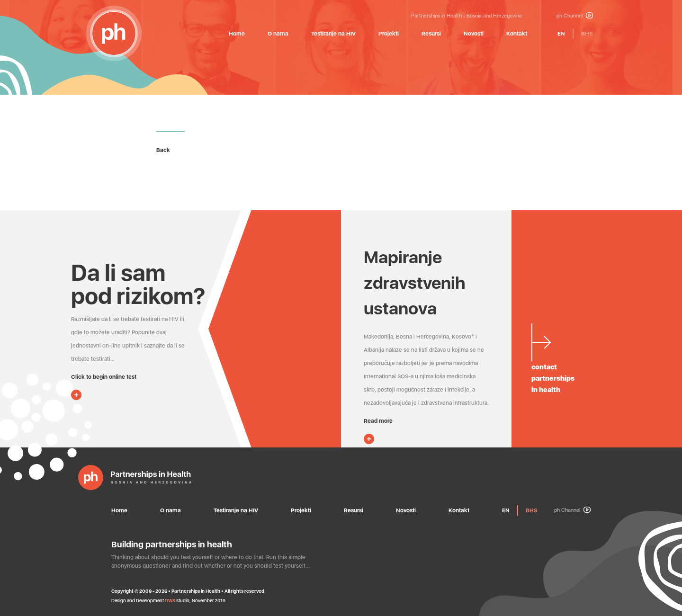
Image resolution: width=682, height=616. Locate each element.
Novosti (474, 34)
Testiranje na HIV (333, 34)
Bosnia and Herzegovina (494, 16)
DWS (170, 600)
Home (237, 34)
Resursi (431, 34)
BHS (587, 34)
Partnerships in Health (436, 16)
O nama (278, 34)
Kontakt (517, 34)
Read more (378, 421)
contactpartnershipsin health (553, 378)
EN (561, 34)
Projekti (389, 34)
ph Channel (575, 16)
